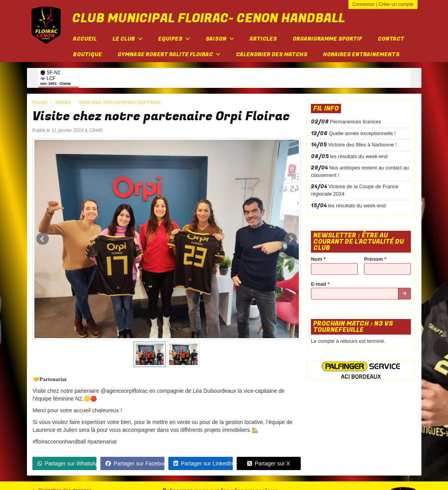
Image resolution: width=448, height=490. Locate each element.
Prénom (375, 259)
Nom (318, 259)
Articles (263, 39)
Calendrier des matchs (272, 54)
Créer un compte (396, 4)
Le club (128, 39)
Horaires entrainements (361, 54)
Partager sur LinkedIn (203, 463)
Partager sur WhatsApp (67, 463)
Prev (43, 239)
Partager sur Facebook (135, 463)
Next (291, 239)
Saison (220, 39)
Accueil (85, 39)
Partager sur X (269, 463)
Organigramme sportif (327, 39)
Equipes (174, 39)
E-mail (320, 284)
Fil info (326, 109)
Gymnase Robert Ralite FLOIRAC (169, 54)
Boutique (87, 54)
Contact (391, 39)
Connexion (363, 4)
